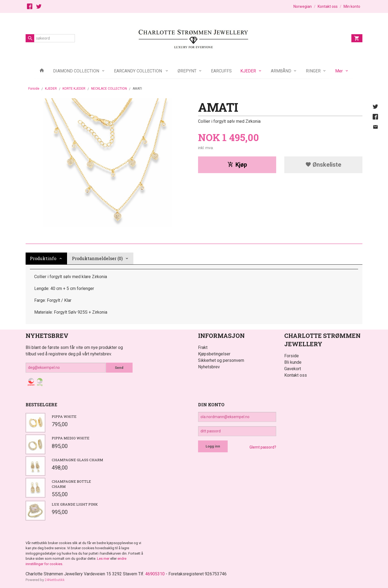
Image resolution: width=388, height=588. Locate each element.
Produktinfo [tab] (43, 258)
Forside (34, 89)
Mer (339, 71)
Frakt (203, 347)
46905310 (155, 574)
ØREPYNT (187, 71)
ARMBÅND (281, 71)
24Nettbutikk (55, 580)
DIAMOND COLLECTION (76, 71)
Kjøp (237, 165)
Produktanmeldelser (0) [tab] (97, 258)
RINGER (313, 71)
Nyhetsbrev (209, 367)
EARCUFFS (221, 71)
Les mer (104, 559)
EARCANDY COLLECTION (138, 71)
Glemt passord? (263, 447)
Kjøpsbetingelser (214, 354)
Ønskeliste (323, 165)
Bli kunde (293, 362)
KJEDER (248, 71)
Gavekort (293, 369)
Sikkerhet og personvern (221, 360)
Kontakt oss (296, 375)
